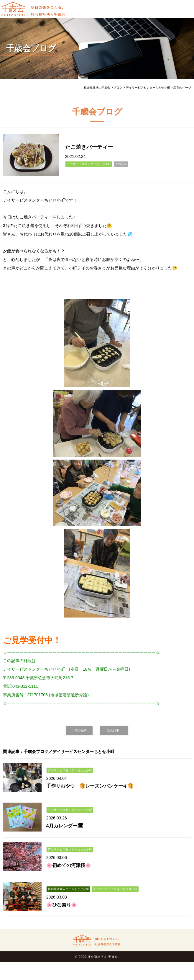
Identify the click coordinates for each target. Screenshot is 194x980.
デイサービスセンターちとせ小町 (89, 164)
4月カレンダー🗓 (65, 826)
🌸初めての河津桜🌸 (69, 865)
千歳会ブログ (31, 48)
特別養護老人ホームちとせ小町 (68, 889)
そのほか (121, 164)
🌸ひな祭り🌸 (62, 905)
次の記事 (113, 730)
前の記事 (81, 730)
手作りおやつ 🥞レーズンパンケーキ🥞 (90, 786)
